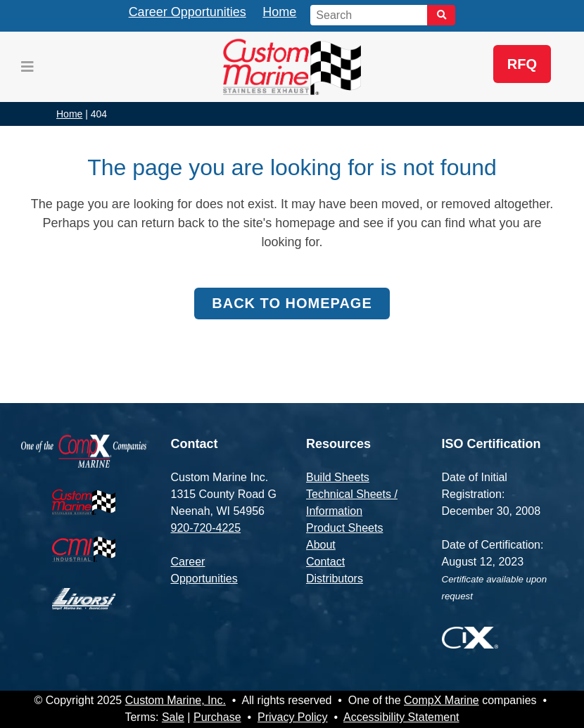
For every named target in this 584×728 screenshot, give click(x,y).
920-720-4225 (206, 528)
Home (279, 12)
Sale (173, 717)
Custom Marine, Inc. (176, 700)
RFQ (522, 64)
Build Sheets (338, 477)
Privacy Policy (293, 717)
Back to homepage (292, 303)
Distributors (335, 579)
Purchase (217, 717)
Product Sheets (344, 528)
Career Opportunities (188, 12)
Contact (325, 562)
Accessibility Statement (401, 717)
